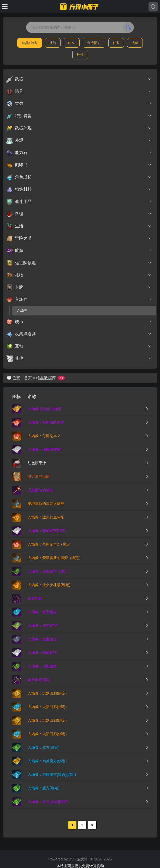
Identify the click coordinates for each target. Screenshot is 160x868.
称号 (80, 55)
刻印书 (79, 165)
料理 (79, 214)
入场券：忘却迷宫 (42, 653)
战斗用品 (79, 202)
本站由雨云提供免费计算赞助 (80, 866)
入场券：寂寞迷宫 (42, 612)
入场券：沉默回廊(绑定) (47, 693)
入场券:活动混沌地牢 (45, 409)
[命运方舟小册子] (80, 7)
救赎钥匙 (35, 598)
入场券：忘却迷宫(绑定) (47, 531)
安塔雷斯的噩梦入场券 (46, 504)
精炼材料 (79, 189)
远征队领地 (79, 263)
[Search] (153, 7)
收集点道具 (79, 334)
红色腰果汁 (37, 463)
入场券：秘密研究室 (44, 449)
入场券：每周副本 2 (44, 436)
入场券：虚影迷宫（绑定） (50, 571)
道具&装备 (30, 43)
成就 (135, 43)
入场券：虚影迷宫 (42, 666)
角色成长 (79, 177)
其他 (79, 358)
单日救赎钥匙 (39, 680)
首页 (28, 378)
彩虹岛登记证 (39, 476)
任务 (116, 43)
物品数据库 (46, 378)
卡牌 (79, 287)
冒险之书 (79, 238)
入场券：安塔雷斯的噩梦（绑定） (55, 558)
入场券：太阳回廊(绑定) (47, 707)
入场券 (79, 300)
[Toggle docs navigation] (5, 7)
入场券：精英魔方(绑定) (47, 761)
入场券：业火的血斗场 (46, 517)
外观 (79, 140)
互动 (79, 346)
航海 (79, 251)
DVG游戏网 (78, 859)
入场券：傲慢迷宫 (42, 639)
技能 (53, 43)
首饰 (79, 104)
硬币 (79, 322)
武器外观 (79, 128)
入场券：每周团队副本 (46, 422)
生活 (79, 226)
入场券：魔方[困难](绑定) (48, 802)
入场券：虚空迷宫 (42, 625)
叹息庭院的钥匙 (40, 490)
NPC (72, 43)
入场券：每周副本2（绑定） (51, 544)
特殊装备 (79, 116)
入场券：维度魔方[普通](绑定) (52, 774)
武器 (79, 79)
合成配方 (94, 43)
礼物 (79, 275)
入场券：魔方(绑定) (43, 747)
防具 (79, 91)
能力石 (79, 153)
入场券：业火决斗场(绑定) (49, 585)
